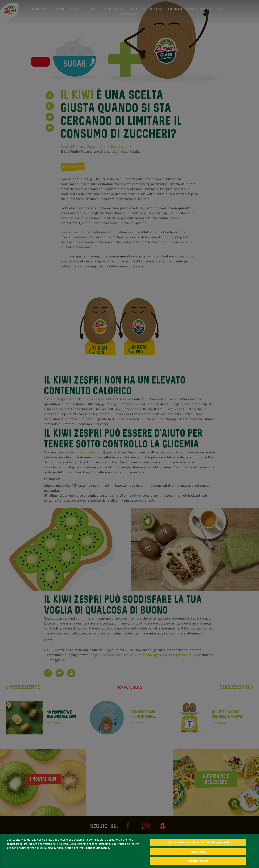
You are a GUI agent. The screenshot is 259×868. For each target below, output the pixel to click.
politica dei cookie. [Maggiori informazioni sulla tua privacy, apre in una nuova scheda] (98, 848)
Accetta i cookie (198, 861)
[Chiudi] (254, 851)
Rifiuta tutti (198, 852)
